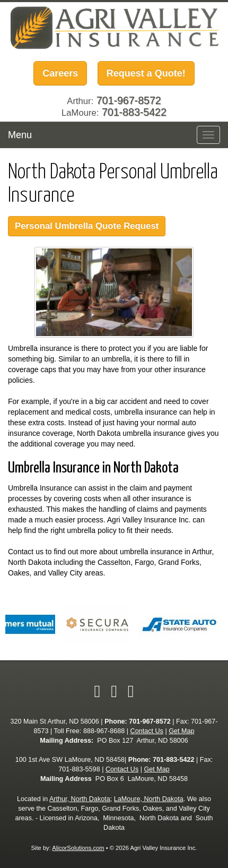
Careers (60, 73)
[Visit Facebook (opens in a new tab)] (97, 691)
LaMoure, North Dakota (149, 799)
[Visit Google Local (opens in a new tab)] (131, 691)
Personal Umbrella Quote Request (87, 226)
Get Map (181, 731)
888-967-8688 (104, 731)
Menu (20, 135)
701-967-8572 (150, 721)
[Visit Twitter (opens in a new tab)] (114, 691)
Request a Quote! (146, 73)
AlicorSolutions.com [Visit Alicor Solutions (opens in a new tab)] (78, 848)
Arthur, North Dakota (80, 799)
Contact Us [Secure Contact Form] (147, 731)
